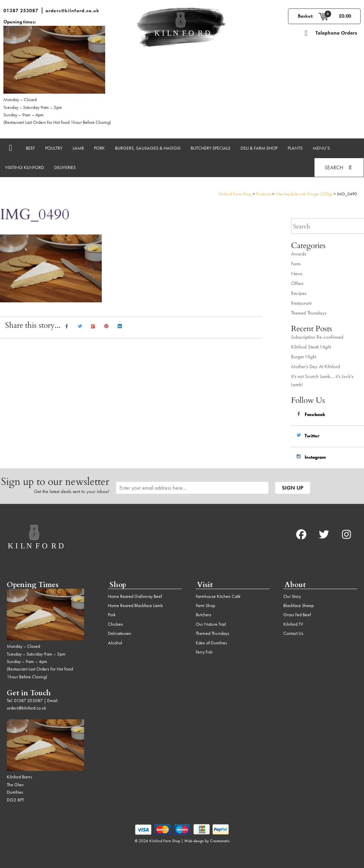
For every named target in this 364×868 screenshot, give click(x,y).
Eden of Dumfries (211, 643)
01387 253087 (21, 11)
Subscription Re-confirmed (317, 337)
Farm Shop (205, 605)
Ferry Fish (204, 652)
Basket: (306, 16)
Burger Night (304, 357)
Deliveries (65, 167)
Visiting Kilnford (25, 167)
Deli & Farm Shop (259, 148)
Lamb (78, 148)
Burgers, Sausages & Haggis (148, 148)
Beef (30, 148)
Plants (295, 148)
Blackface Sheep (299, 605)
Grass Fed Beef (297, 615)
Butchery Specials (210, 148)
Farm (296, 264)
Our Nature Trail (211, 624)
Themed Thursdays (309, 313)
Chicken (116, 624)
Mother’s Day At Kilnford (315, 366)
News (297, 273)
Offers (297, 283)
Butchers (204, 615)
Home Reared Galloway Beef (135, 596)
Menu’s (321, 148)
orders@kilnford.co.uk (72, 11)
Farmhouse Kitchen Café (218, 596)
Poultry (54, 148)
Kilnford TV (293, 624)
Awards (299, 254)
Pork (99, 148)
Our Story (292, 596)
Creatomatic (220, 841)
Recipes (299, 293)
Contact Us (293, 633)
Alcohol (115, 643)
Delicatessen (120, 633)
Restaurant (301, 303)
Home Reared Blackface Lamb (135, 605)
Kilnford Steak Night (311, 347)
